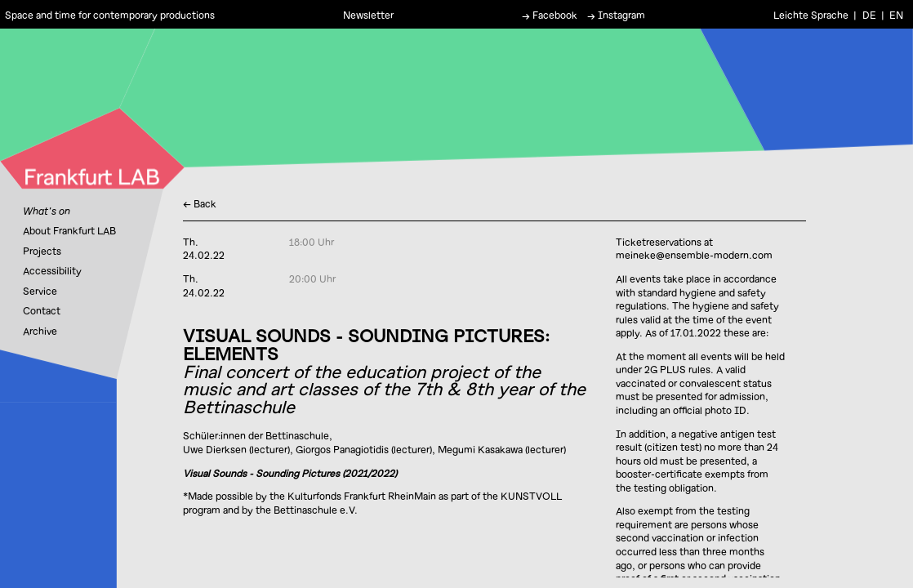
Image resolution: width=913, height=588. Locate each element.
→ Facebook (550, 14)
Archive (40, 331)
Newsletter (368, 14)
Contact (42, 310)
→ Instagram (616, 14)
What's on (47, 211)
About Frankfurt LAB (69, 230)
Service (40, 291)
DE (869, 14)
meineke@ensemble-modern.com (694, 255)
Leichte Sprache (811, 14)
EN (896, 14)
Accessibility (52, 270)
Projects (42, 251)
